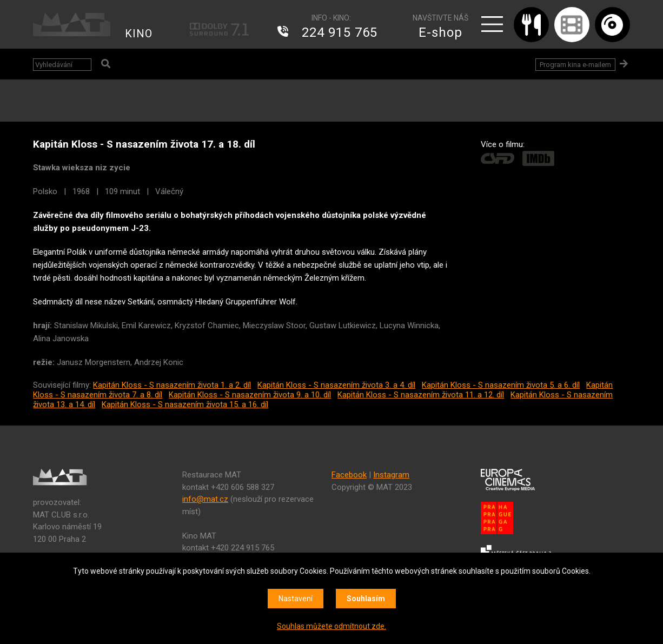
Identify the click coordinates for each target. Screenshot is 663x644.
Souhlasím (366, 599)
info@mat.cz (205, 499)
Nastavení (296, 599)
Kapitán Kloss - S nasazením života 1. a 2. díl (172, 385)
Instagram (391, 475)
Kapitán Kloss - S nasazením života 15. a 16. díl (185, 404)
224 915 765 (340, 32)
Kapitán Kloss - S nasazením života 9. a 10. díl (250, 395)
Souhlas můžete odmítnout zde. (331, 626)
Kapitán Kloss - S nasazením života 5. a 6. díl (501, 385)
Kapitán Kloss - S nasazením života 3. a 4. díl (336, 385)
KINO (139, 34)
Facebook (349, 475)
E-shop (440, 32)
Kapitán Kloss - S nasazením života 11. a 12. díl (421, 395)
